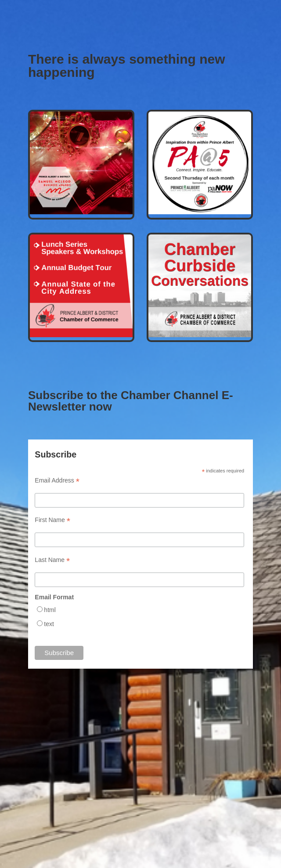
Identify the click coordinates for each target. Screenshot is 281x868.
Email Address (57, 481)
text (49, 624)
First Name (52, 520)
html (50, 610)
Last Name (52, 560)
